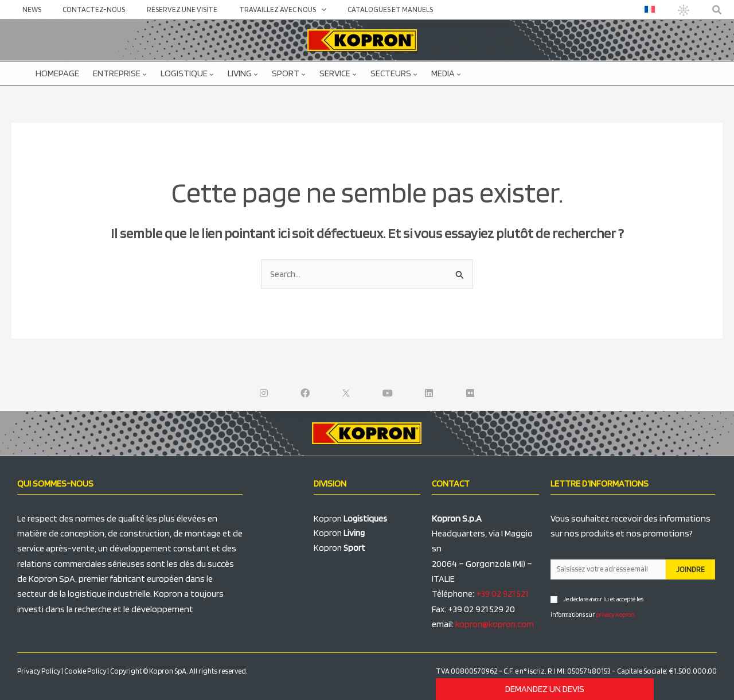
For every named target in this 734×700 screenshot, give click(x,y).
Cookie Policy (85, 672)
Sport (289, 73)
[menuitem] (652, 9)
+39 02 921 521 (503, 594)
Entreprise (120, 73)
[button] (717, 10)
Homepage (57, 73)
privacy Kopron (615, 615)
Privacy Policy (39, 672)
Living (243, 73)
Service (338, 73)
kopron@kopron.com (496, 625)
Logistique (187, 73)
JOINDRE (690, 570)
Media (446, 73)
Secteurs (394, 73)
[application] (298, 10)
